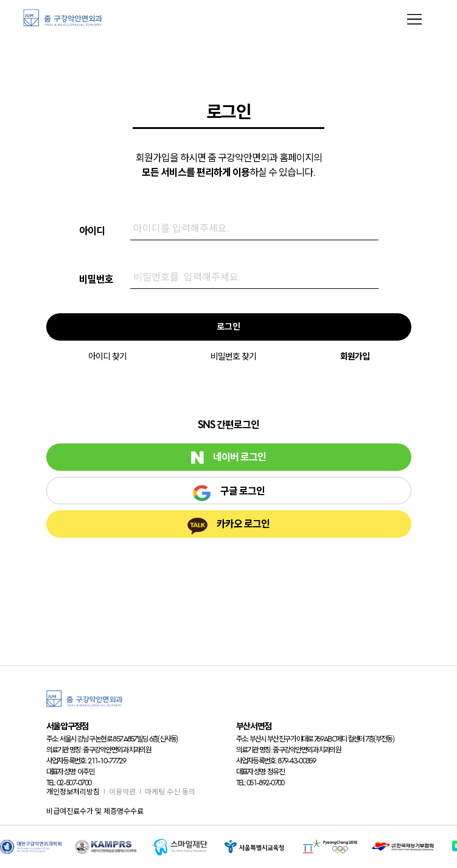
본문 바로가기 (0, 0)
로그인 (228, 327)
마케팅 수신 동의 (170, 792)
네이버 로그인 (228, 457)
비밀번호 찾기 (233, 356)
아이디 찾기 (107, 356)
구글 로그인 (228, 493)
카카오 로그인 (228, 526)
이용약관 (122, 792)
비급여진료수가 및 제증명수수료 (95, 811)
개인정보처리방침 (73, 792)
